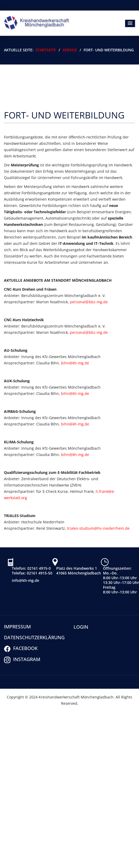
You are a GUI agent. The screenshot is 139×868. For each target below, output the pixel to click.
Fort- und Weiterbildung (64, 115)
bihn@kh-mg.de (75, 363)
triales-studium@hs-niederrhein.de (98, 528)
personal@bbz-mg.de (89, 302)
